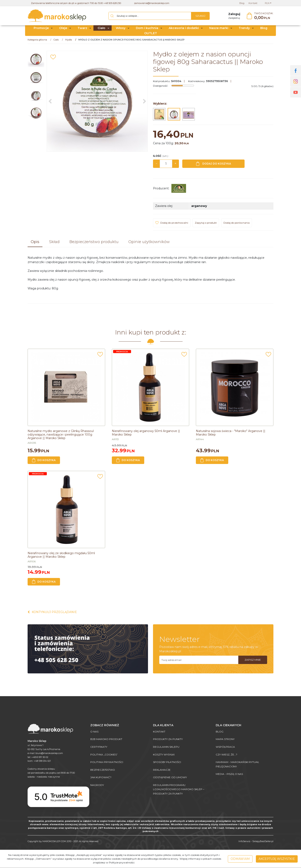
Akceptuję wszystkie (277, 859)
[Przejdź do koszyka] (264, 17)
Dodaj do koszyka (214, 166)
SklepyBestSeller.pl (263, 841)
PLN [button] (267, 3)
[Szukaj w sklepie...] (150, 17)
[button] (35, 244)
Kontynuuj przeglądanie (52, 614)
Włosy (121, 30)
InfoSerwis (244, 841)
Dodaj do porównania (237, 225)
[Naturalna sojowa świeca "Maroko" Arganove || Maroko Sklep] (231, 435)
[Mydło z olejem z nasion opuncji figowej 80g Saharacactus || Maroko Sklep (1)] (97, 103)
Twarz (82, 30)
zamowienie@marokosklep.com (152, 3)
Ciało (101, 30)
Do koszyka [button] (44, 462)
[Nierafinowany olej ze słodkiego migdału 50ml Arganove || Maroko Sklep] (61, 557)
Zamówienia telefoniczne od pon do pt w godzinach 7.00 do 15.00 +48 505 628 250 (76, 3)
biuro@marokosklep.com (49, 753)
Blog (264, 30)
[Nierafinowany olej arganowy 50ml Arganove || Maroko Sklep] (146, 435)
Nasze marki (219, 30)
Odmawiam (240, 859)
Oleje (63, 30)
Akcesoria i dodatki (184, 30)
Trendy (244, 30)
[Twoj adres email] (199, 662)
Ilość (161, 158)
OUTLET (151, 35)
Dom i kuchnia (147, 30)
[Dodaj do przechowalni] (53, 59)
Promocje (41, 30)
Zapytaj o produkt (206, 225)
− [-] (157, 165)
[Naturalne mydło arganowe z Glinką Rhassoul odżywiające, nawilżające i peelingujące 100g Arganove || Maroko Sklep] (61, 436)
